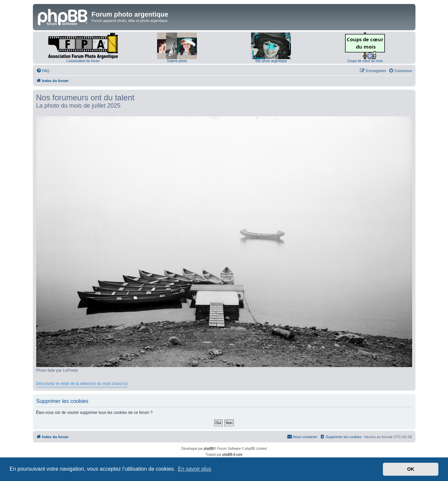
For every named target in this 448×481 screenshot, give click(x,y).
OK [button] (411, 469)
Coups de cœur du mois (365, 61)
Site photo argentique (271, 61)
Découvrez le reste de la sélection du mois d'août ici (82, 384)
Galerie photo (177, 61)
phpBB (209, 449)
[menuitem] (43, 71)
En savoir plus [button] (194, 469)
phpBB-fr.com (233, 455)
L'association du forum (83, 61)
